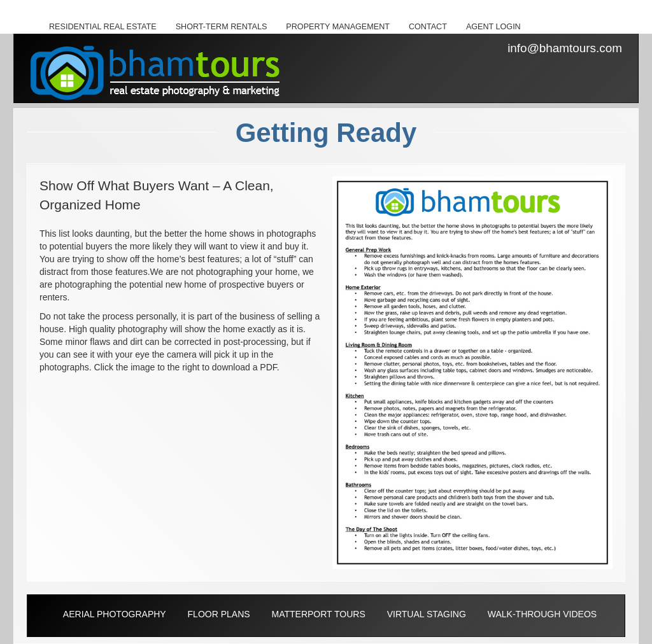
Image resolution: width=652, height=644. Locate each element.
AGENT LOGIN (493, 27)
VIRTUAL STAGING (427, 614)
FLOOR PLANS (219, 614)
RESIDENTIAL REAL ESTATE (103, 27)
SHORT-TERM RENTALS (222, 27)
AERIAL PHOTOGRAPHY (115, 614)
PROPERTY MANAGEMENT (338, 27)
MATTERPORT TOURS (318, 614)
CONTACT (428, 27)
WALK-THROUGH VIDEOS (542, 614)
